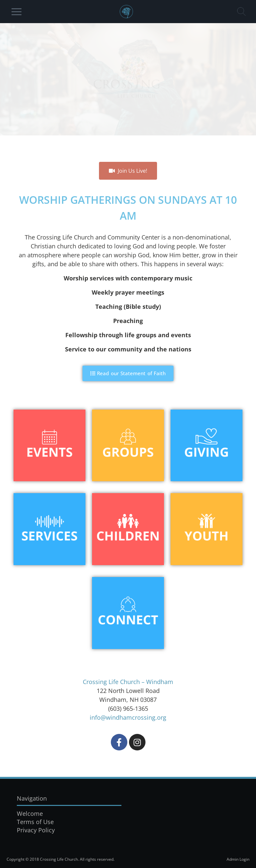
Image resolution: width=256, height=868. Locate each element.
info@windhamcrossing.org (128, 717)
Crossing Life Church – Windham (128, 682)
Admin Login (238, 859)
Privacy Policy (36, 830)
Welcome (30, 814)
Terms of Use (35, 822)
